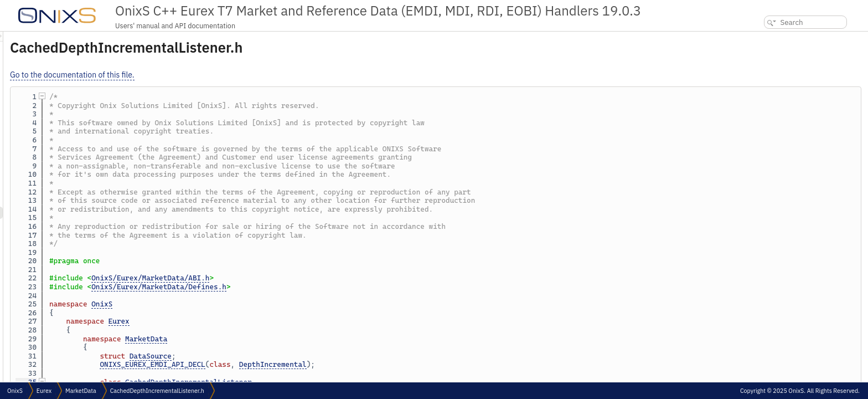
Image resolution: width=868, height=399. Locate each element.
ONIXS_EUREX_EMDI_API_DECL (291, 364)
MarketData (285, 339)
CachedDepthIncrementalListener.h (157, 391)
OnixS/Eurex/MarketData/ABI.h (289, 278)
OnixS (240, 304)
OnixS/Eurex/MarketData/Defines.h (297, 287)
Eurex (257, 321)
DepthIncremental (411, 364)
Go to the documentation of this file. (211, 75)
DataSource (289, 356)
